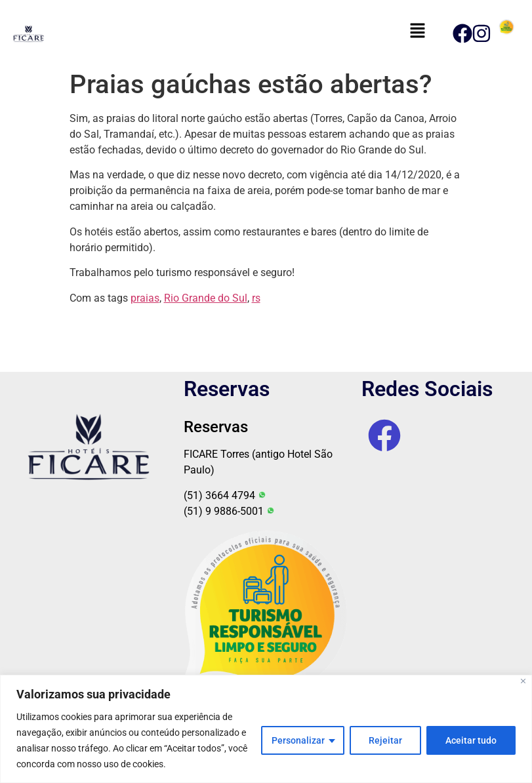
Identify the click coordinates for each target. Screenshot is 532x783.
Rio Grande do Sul (206, 298)
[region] (266, 729)
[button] (417, 31)
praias (145, 298)
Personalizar (298, 740)
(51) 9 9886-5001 (229, 511)
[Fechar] (523, 681)
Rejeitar (385, 740)
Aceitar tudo (471, 740)
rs (256, 298)
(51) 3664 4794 (225, 495)
